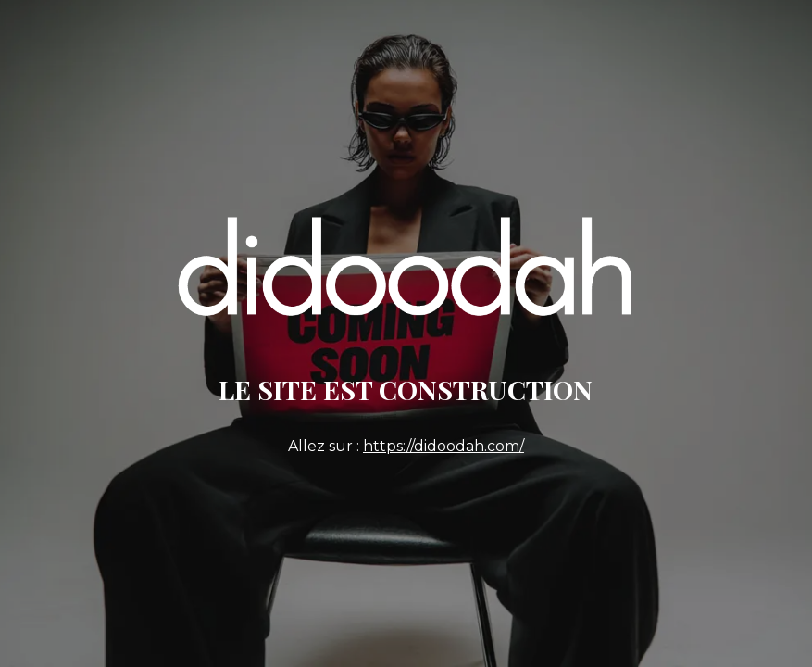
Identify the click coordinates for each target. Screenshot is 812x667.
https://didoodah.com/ (443, 446)
